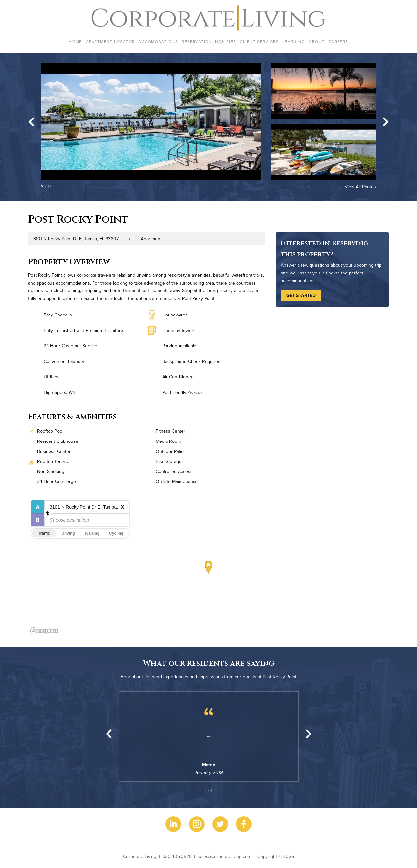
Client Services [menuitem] (259, 42)
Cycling (116, 533)
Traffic (44, 533)
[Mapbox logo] (44, 631)
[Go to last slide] (31, 122)
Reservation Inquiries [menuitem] (209, 42)
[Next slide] (386, 122)
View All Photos (360, 187)
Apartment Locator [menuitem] (110, 42)
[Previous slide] (109, 734)
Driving (68, 533)
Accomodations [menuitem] (158, 42)
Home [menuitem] (75, 42)
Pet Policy (195, 392)
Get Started (301, 295)
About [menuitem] (317, 42)
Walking (92, 533)
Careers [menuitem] (338, 42)
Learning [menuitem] (294, 42)
